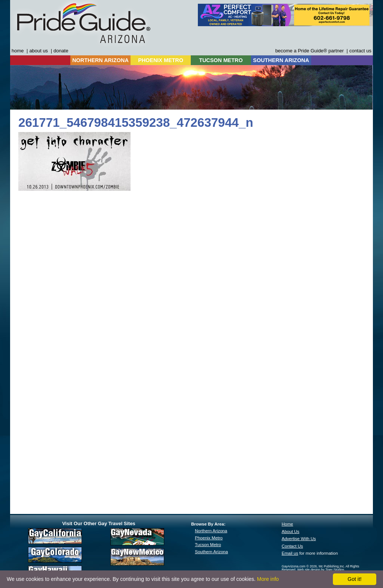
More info (268, 579)
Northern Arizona (211, 531)
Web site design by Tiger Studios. (321, 570)
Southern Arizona (211, 552)
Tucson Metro (208, 545)
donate (61, 51)
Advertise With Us (299, 539)
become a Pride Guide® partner (310, 51)
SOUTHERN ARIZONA (281, 60)
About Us (290, 532)
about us (39, 51)
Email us (290, 553)
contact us (360, 51)
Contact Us (292, 546)
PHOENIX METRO (161, 60)
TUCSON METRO (221, 60)
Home (287, 524)
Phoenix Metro (209, 538)
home (18, 51)
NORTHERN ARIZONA (100, 60)
